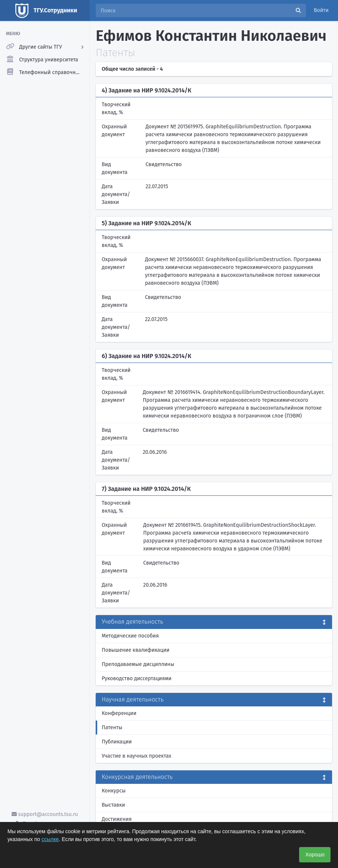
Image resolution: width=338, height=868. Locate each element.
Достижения (117, 819)
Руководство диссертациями (137, 678)
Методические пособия (130, 636)
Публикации (117, 742)
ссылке (50, 839)
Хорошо (315, 855)
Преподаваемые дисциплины (138, 664)
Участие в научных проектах (136, 756)
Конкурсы (114, 791)
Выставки (113, 805)
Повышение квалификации (136, 650)
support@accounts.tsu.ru (45, 814)
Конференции (119, 713)
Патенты (112, 728)
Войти (321, 10)
